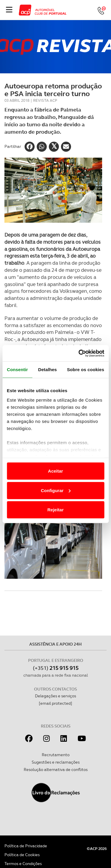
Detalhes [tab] (48, 370)
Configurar (56, 490)
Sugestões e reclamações (56, 762)
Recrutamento (56, 755)
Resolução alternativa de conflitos (56, 770)
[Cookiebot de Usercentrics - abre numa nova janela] (79, 353)
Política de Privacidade (26, 846)
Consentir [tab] (17, 370)
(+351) (56, 668)
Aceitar (55, 471)
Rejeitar (55, 510)
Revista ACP (45, 100)
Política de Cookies (22, 855)
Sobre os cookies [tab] (86, 370)
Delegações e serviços (55, 696)
